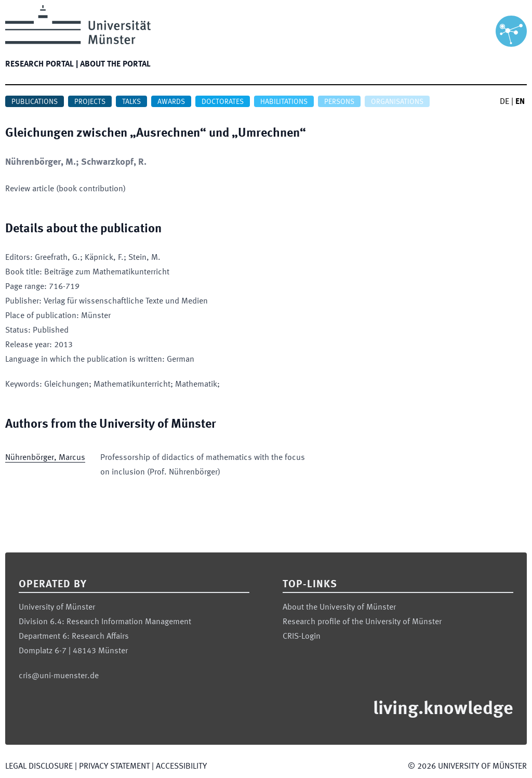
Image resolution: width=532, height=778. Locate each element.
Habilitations (284, 102)
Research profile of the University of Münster (362, 622)
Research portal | (42, 64)
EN (520, 102)
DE (504, 102)
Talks (131, 102)
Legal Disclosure (39, 767)
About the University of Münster (339, 608)
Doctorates (223, 102)
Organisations (397, 102)
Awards (171, 102)
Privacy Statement (114, 767)
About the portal (115, 64)
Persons (339, 102)
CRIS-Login (302, 637)
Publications (35, 102)
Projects (90, 102)
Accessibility (181, 767)
